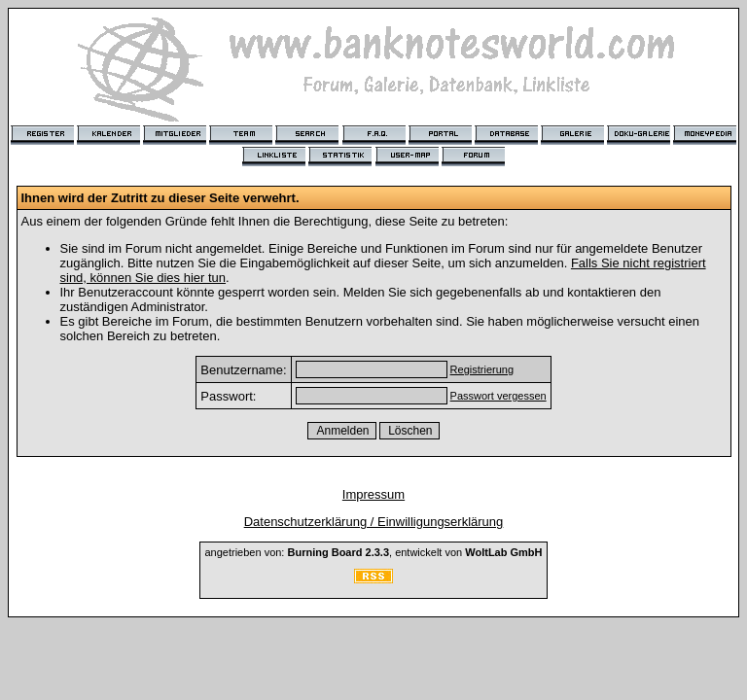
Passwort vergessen (498, 396)
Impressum (373, 494)
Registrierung (482, 369)
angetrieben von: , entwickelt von (373, 552)
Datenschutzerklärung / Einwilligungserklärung (374, 522)
